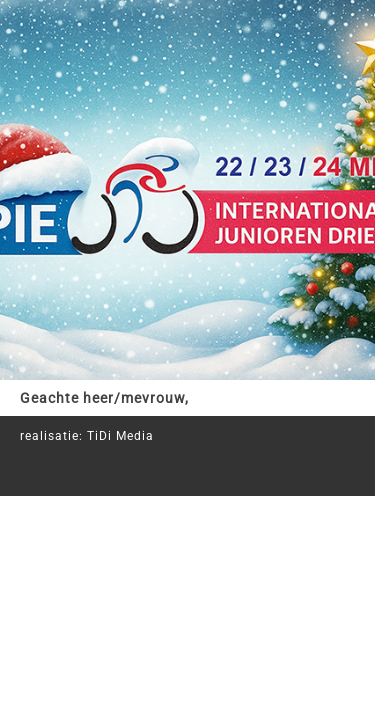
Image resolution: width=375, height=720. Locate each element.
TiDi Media (120, 436)
